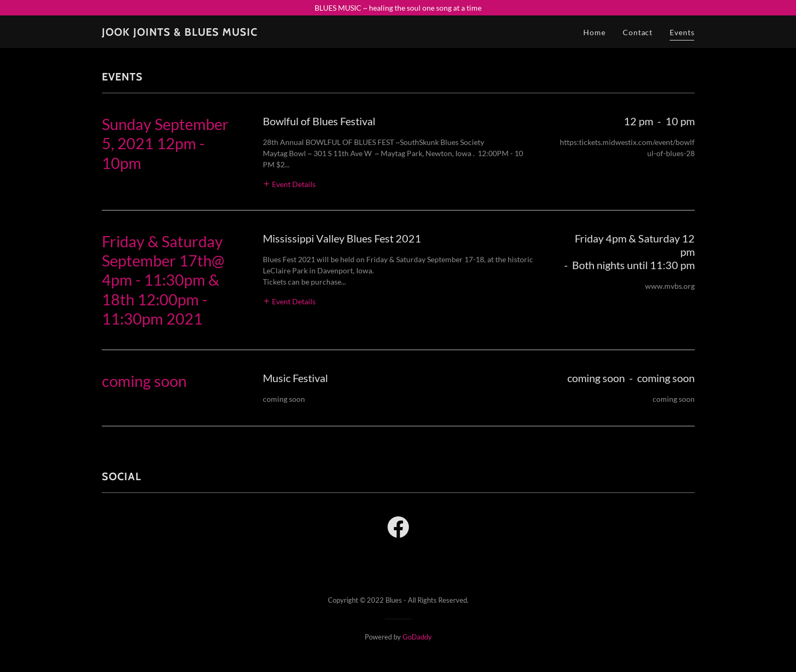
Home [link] (594, 32)
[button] (290, 184)
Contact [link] (638, 32)
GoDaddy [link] (417, 637)
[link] (180, 33)
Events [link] (682, 32)
